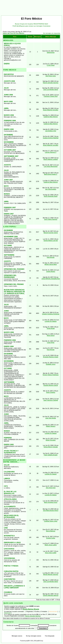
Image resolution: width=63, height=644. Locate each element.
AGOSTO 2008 (9, 81)
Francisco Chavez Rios (51, 96)
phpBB (28, 641)
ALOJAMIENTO (10, 507)
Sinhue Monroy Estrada (51, 447)
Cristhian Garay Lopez (51, 521)
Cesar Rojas (51, 343)
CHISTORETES (10, 579)
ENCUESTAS (9, 74)
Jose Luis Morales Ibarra (51, 90)
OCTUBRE (8, 246)
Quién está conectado (13, 603)
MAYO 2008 (8, 102)
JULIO (6, 88)
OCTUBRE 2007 (10, 150)
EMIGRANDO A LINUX (12, 543)
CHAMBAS (8, 592)
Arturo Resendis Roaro (51, 196)
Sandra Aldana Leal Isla (51, 241)
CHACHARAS (9, 549)
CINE (6, 528)
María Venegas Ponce (51, 502)
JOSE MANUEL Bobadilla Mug (51, 279)
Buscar (17, 24)
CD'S (6, 486)
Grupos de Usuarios (27, 24)
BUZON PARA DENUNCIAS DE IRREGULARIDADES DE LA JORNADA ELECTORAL (14, 292)
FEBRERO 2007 (10, 208)
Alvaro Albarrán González (51, 110)
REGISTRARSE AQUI (41, 24)
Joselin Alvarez (51, 271)
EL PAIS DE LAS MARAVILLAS (10, 493)
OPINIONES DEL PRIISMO (14, 284)
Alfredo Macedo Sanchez (51, 574)
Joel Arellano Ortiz (51, 131)
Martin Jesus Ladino (51, 545)
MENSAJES (8, 40)
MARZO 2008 (9, 115)
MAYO (6, 186)
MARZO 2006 (9, 332)
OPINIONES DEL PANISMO (14, 269)
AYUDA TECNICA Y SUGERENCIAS (11, 452)
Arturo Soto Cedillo (51, 553)
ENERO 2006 (9, 346)
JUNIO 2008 (8, 95)
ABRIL (6, 108)
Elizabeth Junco (51, 364)
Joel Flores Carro (51, 76)
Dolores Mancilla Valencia (51, 595)
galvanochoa (51, 52)
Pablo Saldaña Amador (51, 455)
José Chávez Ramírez (51, 219)
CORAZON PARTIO (11, 571)
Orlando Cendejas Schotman (51, 314)
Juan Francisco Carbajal (51, 400)
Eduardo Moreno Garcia (51, 385)
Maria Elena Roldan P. (51, 174)
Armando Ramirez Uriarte (51, 357)
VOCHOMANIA (9, 558)
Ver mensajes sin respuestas (52, 33)
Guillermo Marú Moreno (51, 117)
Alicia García (51, 335)
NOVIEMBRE (9, 142)
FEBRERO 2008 (10, 121)
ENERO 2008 (9, 129)
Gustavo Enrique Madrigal (51, 138)
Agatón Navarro (51, 426)
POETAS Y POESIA (11, 566)
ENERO (7, 64)
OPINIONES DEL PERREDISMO (10, 276)
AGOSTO (7, 165)
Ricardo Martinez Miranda (31, 609)
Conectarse (47, 26)
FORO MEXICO (10, 70)
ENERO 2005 (9, 445)
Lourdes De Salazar (51, 321)
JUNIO (6, 311)
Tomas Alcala (51, 328)
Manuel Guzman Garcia (51, 233)
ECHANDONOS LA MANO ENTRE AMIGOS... (14, 461)
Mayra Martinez (51, 531)
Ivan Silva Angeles (51, 189)
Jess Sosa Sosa (51, 488)
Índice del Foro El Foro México (14, 33)
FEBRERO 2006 (10, 340)
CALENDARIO (9, 472)
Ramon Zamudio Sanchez (51, 83)
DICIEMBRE (8, 135)
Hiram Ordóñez (51, 392)
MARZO (7, 194)
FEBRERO (8, 438)
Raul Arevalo (51, 257)
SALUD (7, 465)
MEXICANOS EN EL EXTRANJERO (11, 516)
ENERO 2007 (9, 214)
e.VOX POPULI (10, 227)
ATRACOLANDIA (10, 499)
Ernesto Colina (51, 538)
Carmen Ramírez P (51, 152)
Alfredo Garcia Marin (51, 264)
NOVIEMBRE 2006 (11, 237)
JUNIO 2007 (8, 180)
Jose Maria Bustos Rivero (51, 510)
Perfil (14, 26)
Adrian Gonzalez (51, 440)
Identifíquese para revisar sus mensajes (30, 26)
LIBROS (7, 479)
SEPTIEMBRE (9, 255)
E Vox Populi (51, 65)
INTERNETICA (9, 536)
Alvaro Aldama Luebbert (51, 159)
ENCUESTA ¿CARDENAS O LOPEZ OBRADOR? (14, 587)
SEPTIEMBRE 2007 (11, 156)
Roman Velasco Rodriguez (51, 375)
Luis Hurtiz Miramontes (51, 166)
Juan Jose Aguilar (51, 418)
